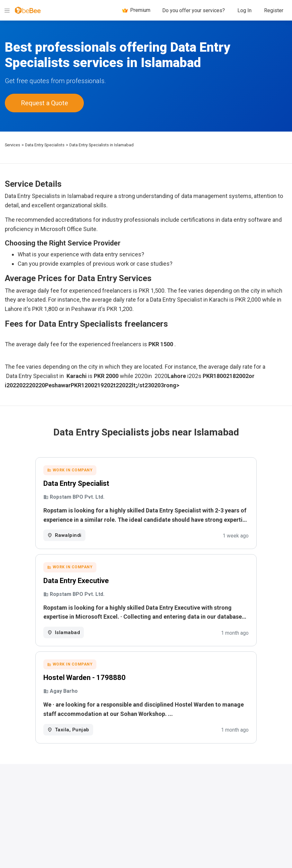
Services (13, 144)
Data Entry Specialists (45, 144)
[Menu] (7, 10)
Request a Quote (44, 102)
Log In (244, 10)
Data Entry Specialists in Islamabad (102, 144)
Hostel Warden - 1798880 (100, 680)
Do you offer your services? (194, 10)
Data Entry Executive (92, 581)
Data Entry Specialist (92, 483)
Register (274, 10)
